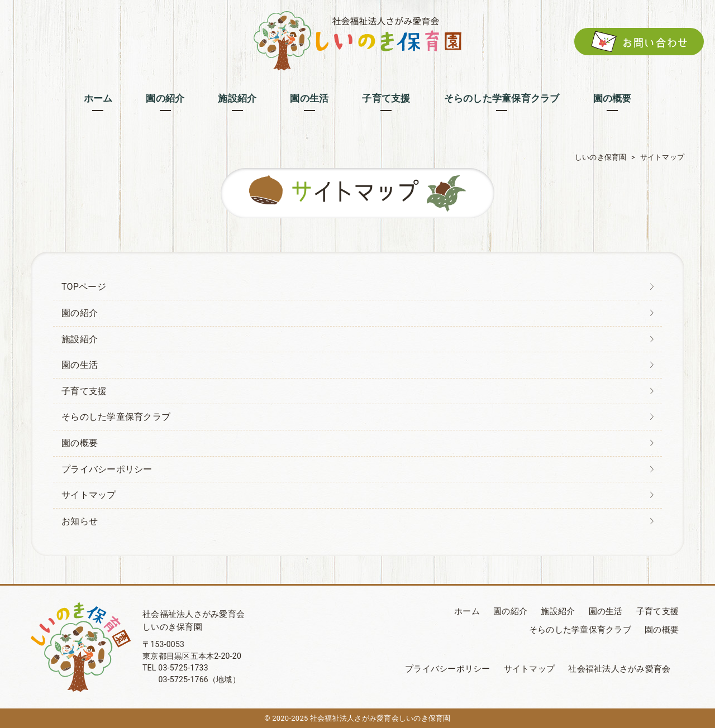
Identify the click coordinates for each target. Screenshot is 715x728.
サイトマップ (89, 495)
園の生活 (80, 365)
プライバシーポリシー (107, 469)
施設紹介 (80, 339)
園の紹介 (80, 313)
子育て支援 (84, 391)
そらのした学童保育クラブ (116, 417)
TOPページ (84, 287)
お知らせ (80, 521)
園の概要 (80, 443)
